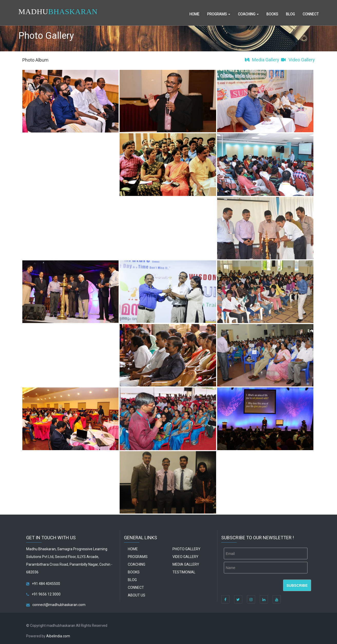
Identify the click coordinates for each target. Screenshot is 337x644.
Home (194, 14)
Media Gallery (262, 60)
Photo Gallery (186, 549)
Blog (290, 14)
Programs (138, 557)
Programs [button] (219, 14)
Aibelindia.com (58, 636)
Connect (311, 14)
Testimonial (184, 572)
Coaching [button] (248, 14)
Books (272, 14)
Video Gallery (297, 60)
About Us (137, 595)
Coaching (137, 564)
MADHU (58, 11)
